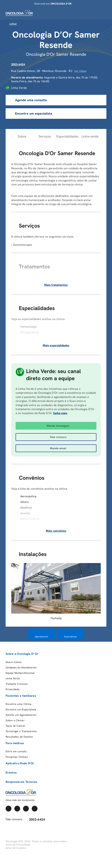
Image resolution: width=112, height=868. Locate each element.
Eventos (11, 773)
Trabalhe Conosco (17, 684)
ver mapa (80, 71)
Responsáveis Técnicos (21, 782)
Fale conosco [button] (58, 437)
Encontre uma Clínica (19, 704)
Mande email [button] (58, 448)
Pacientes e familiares (21, 696)
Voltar (11, 24)
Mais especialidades (56, 345)
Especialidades (67, 136)
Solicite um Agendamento (21, 715)
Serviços (45, 136)
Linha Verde (13, 678)
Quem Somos (14, 662)
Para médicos (15, 743)
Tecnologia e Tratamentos (21, 731)
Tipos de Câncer (15, 726)
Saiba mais (60, 413)
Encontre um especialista (30, 114)
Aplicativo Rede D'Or (20, 763)
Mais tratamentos (56, 285)
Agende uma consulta (28, 100)
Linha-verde (90, 136)
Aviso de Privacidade (18, 845)
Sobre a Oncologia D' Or (22, 654)
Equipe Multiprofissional (20, 673)
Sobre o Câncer (15, 720)
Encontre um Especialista (21, 709)
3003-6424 (18, 64)
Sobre (22, 136)
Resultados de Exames (19, 737)
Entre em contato (16, 751)
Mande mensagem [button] (58, 426)
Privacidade (13, 689)
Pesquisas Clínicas (17, 757)
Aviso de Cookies (16, 848)
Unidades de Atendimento (21, 667)
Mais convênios (56, 531)
